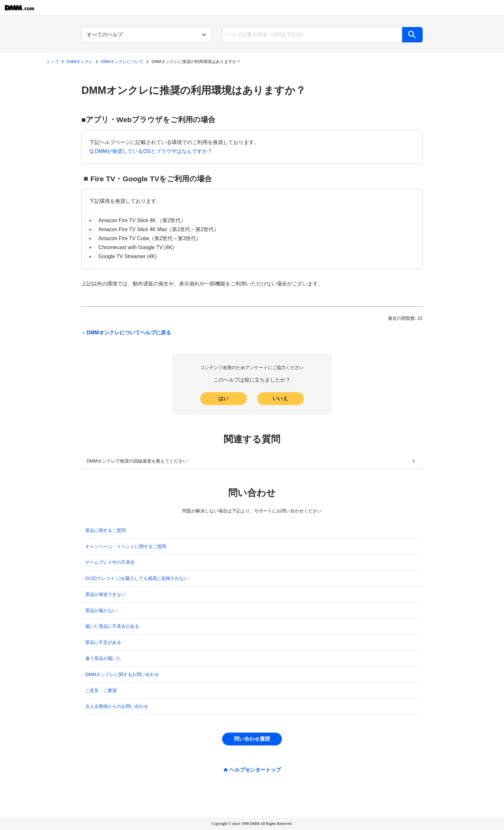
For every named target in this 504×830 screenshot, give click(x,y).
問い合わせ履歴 (252, 739)
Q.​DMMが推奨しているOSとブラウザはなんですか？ (151, 151)
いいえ (280, 398)
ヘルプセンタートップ (255, 770)
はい (223, 398)
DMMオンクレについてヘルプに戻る (126, 333)
